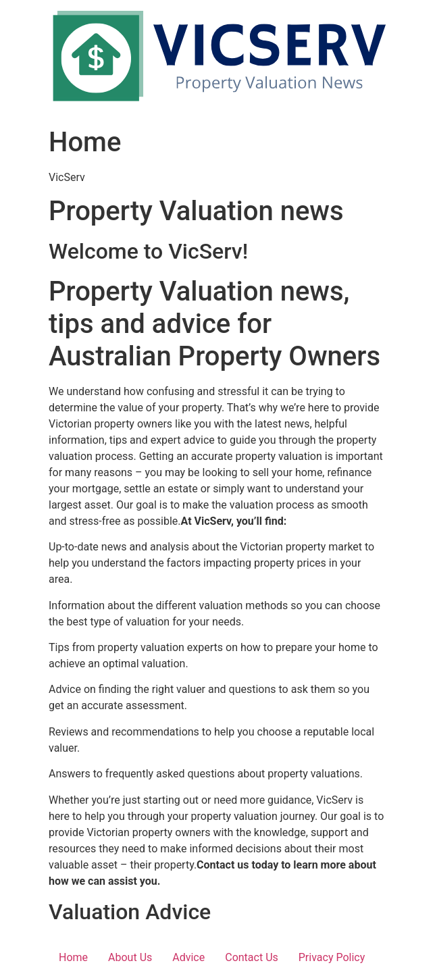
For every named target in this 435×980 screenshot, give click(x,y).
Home (73, 957)
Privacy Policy (332, 957)
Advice (188, 957)
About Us (130, 957)
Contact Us (252, 957)
